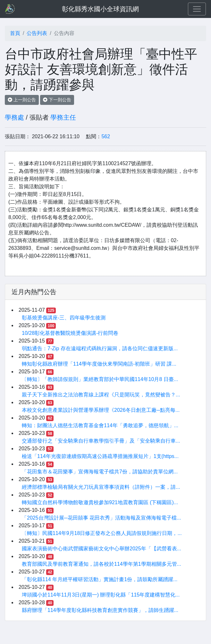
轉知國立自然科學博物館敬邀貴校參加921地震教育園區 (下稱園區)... (100, 502)
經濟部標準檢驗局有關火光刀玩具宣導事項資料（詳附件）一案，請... (101, 487)
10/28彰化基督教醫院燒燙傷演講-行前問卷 (70, 333)
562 (106, 136)
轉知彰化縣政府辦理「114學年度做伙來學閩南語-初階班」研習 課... (99, 364)
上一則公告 (22, 100)
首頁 (15, 33)
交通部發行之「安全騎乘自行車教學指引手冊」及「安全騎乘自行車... (101, 441)
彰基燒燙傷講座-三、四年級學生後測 (64, 318)
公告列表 (37, 33)
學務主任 (63, 117)
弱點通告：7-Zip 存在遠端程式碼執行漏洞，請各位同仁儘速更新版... (100, 348)
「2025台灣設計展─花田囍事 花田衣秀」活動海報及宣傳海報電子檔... (101, 518)
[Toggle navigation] (197, 9)
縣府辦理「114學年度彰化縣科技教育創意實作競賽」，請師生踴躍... (100, 610)
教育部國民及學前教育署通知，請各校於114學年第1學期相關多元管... (101, 564)
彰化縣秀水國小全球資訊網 (100, 9)
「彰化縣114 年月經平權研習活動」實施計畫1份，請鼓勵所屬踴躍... (100, 579)
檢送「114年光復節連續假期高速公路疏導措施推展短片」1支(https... (100, 456)
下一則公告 (57, 100)
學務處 (14, 117)
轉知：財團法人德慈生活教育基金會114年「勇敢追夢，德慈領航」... (100, 425)
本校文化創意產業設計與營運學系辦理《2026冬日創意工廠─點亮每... (101, 410)
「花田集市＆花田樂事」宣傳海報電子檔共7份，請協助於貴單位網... (100, 472)
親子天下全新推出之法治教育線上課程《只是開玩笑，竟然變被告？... (101, 395)
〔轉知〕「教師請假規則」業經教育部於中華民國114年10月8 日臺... (100, 379)
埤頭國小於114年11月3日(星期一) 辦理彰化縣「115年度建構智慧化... (101, 595)
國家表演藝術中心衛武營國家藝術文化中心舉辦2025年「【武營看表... (101, 549)
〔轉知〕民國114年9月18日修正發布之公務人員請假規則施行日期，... (102, 533)
